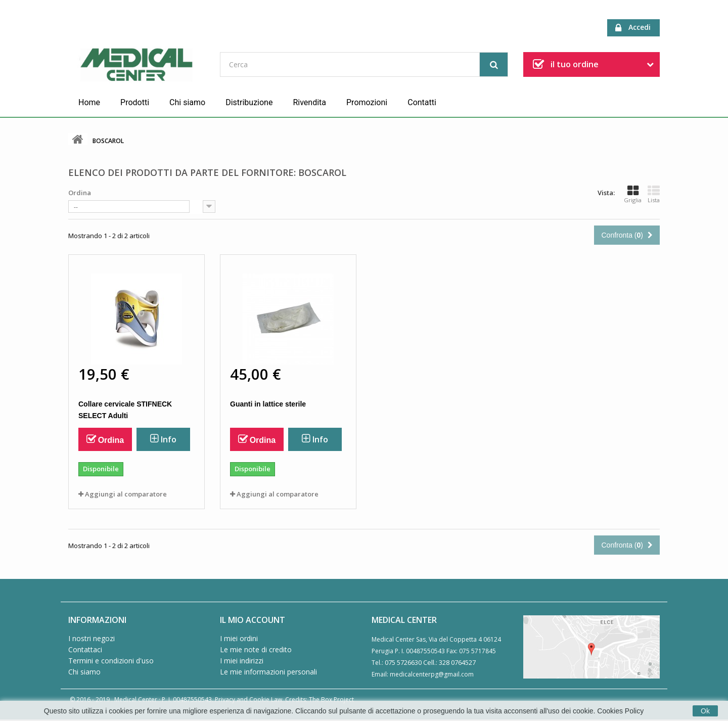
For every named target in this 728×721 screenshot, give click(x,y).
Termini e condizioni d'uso (111, 661)
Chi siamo (187, 102)
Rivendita (309, 102)
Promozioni (367, 102)
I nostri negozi (92, 638)
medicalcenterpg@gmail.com (432, 674)
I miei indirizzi (242, 661)
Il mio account (253, 620)
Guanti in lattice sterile (268, 404)
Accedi (633, 28)
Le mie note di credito (256, 649)
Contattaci (85, 649)
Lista (654, 194)
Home (89, 102)
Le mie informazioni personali (268, 672)
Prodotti (135, 102)
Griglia (633, 194)
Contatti (422, 102)
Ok (705, 711)
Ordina (80, 193)
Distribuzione (249, 102)
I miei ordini (239, 638)
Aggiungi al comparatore (126, 494)
